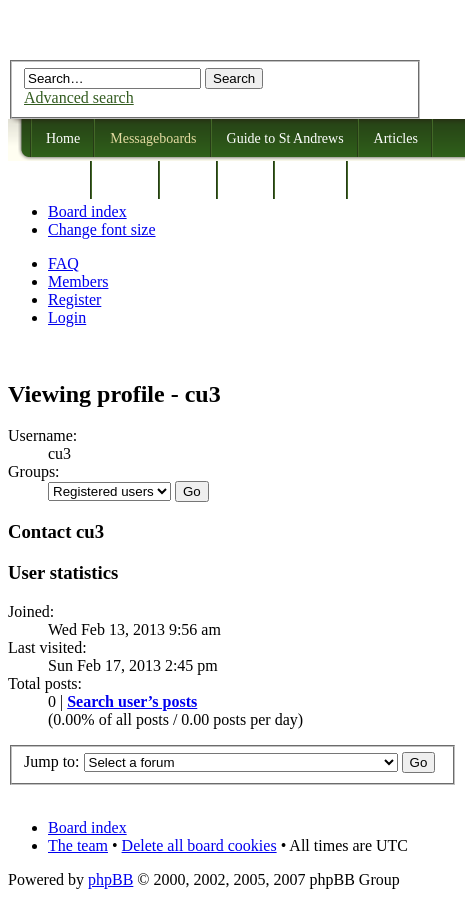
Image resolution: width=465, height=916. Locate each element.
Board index (87, 211)
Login (67, 317)
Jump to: (52, 761)
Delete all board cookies (199, 845)
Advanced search (79, 97)
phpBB (110, 879)
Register (74, 299)
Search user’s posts (132, 701)
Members (78, 281)
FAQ (63, 263)
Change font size (102, 229)
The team (78, 845)
